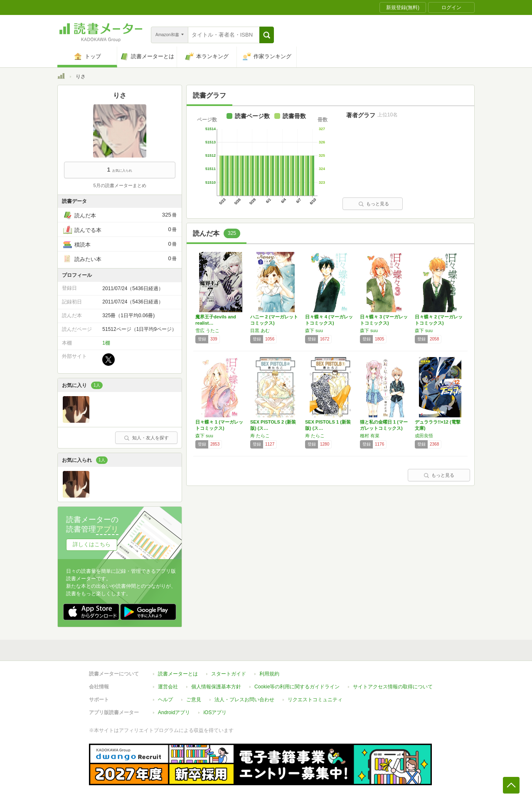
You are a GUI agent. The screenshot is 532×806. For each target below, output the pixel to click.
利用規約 (269, 674)
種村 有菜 (370, 436)
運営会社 (168, 687)
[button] (267, 35)
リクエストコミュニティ (315, 700)
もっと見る (374, 204)
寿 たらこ (260, 436)
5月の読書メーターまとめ (119, 185)
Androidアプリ (174, 712)
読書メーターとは (178, 674)
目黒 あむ (260, 330)
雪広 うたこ (207, 330)
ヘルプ (165, 700)
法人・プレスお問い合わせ (244, 700)
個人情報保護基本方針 (216, 687)
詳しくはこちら (92, 544)
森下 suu (314, 330)
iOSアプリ (215, 712)
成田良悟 (424, 436)
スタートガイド (229, 674)
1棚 (106, 343)
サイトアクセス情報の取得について (393, 687)
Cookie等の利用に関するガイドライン (297, 687)
